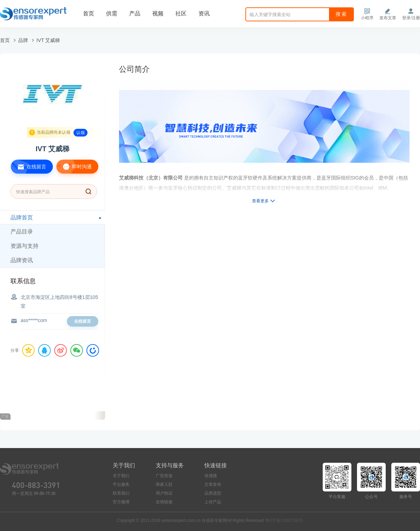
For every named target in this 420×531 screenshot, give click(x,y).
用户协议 (164, 493)
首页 (89, 13)
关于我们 (121, 476)
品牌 (23, 40)
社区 (181, 13)
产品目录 (22, 232)
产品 (135, 13)
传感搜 (211, 476)
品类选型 (213, 493)
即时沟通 (74, 167)
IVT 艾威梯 (48, 40)
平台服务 (121, 484)
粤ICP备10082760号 (284, 520)
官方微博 (121, 502)
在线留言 (29, 167)
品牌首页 (22, 218)
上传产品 (213, 502)
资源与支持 (24, 246)
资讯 (204, 13)
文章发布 (213, 484)
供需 (112, 13)
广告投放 (164, 476)
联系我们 (121, 493)
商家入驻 (164, 484)
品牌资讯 (22, 260)
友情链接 (164, 502)
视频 (158, 13)
